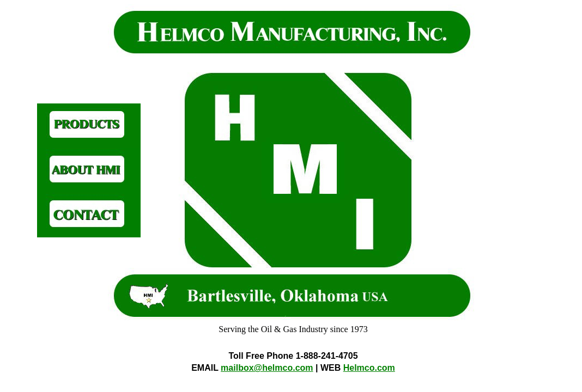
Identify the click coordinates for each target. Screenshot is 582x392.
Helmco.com (369, 368)
